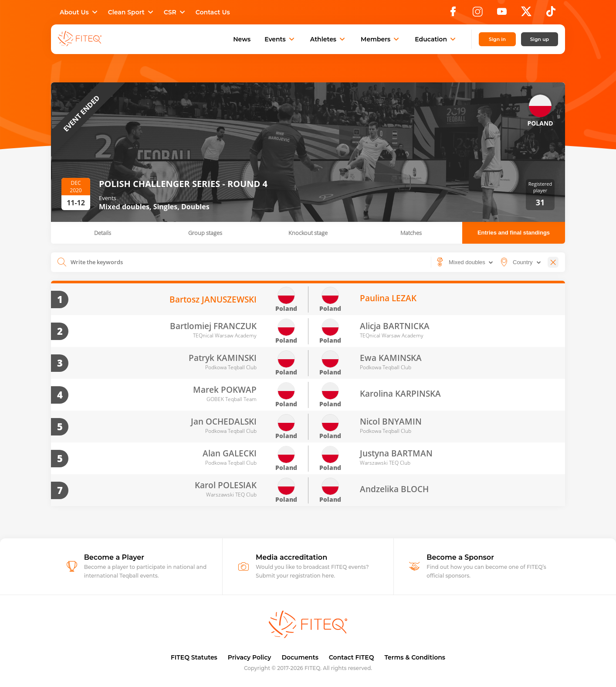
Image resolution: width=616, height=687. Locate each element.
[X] (526, 14)
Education (436, 39)
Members (381, 39)
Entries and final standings (514, 233)
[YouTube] (502, 14)
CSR (175, 12)
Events (280, 39)
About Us (80, 12)
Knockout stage (308, 233)
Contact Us (213, 12)
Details (103, 233)
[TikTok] (551, 14)
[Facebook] (453, 14)
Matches (411, 233)
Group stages (205, 233)
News (242, 39)
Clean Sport (132, 12)
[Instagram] (477, 14)
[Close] (553, 262)
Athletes (328, 39)
